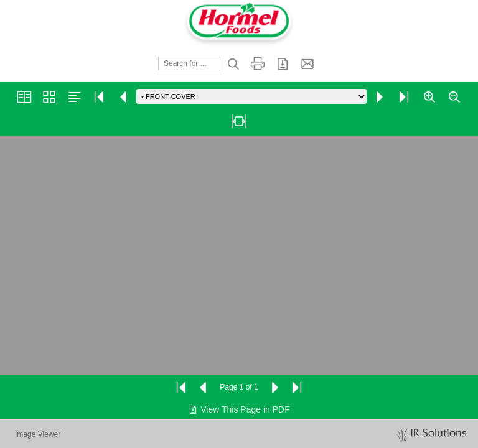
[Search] (189, 63)
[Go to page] (251, 96)
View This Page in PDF (239, 409)
